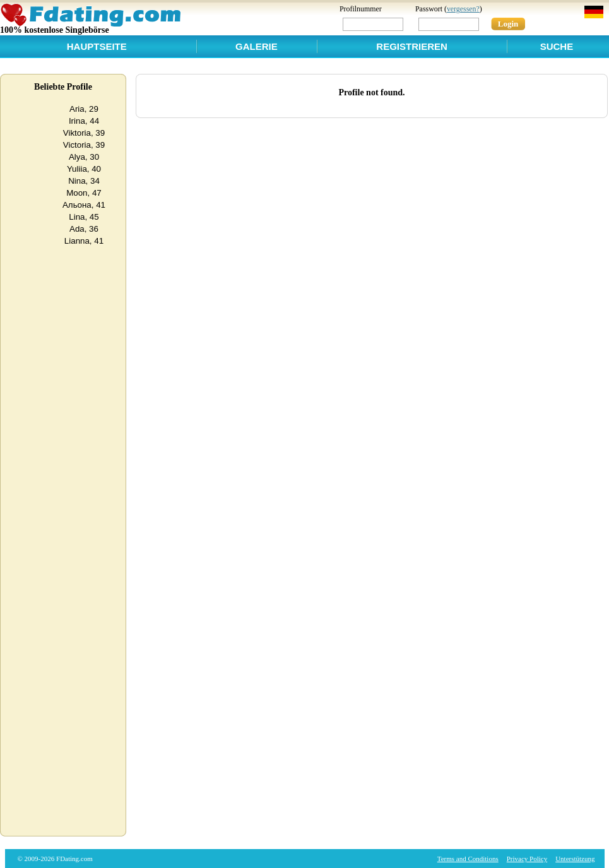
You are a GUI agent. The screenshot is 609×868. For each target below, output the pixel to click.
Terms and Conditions (468, 859)
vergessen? (463, 9)
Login (508, 24)
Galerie (257, 46)
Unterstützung (575, 859)
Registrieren (412, 46)
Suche (557, 46)
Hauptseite (97, 46)
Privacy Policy (527, 859)
